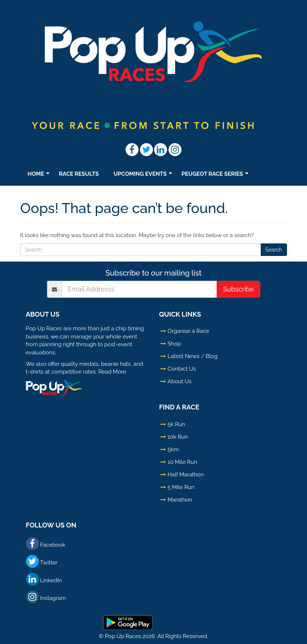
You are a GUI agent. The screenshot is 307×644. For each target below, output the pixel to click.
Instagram (46, 597)
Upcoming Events (140, 174)
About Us (180, 381)
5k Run (176, 424)
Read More (112, 372)
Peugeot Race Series (212, 174)
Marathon (180, 500)
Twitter (42, 561)
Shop (88, 195)
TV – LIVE (123, 195)
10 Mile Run (183, 462)
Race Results (79, 174)
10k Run (178, 437)
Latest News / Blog (193, 356)
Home (36, 174)
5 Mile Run (181, 487)
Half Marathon (186, 475)
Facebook (46, 544)
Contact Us (182, 369)
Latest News (47, 195)
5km (173, 449)
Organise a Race (188, 331)
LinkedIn (44, 579)
